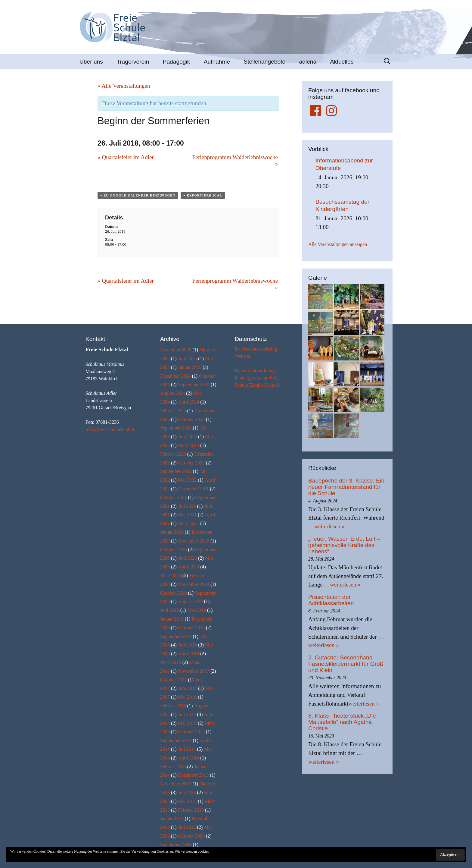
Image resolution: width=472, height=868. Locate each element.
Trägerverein (133, 62)
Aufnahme (217, 62)
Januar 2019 (172, 619)
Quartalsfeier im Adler (126, 157)
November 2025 (176, 350)
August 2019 (190, 601)
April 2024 (188, 402)
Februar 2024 (173, 411)
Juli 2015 (187, 714)
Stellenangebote (264, 62)
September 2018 (176, 636)
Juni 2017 (187, 688)
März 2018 (171, 662)
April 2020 (188, 567)
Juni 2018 (187, 645)
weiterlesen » (329, 526)
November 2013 (176, 784)
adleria (308, 62)
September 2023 (176, 428)
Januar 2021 (172, 532)
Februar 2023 (173, 454)
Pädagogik (177, 62)
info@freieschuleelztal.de (110, 429)
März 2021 (188, 523)
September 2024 (194, 384)
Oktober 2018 (191, 628)
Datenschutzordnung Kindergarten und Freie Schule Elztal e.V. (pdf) (257, 378)
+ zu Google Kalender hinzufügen (138, 195)
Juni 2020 (187, 558)
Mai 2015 (187, 723)
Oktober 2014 (191, 732)
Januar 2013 (172, 818)
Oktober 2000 (191, 836)
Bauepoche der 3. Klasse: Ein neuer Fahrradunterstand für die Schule (346, 487)
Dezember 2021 (193, 489)
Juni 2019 (170, 610)
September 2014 (176, 740)
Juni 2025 (187, 359)
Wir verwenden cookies (192, 851)
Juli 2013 (187, 793)
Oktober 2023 (191, 419)
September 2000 (176, 845)
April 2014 (188, 758)
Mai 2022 (187, 480)
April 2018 (188, 654)
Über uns (91, 62)
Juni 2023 (187, 437)
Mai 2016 (187, 697)
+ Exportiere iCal (203, 195)
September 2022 (176, 471)
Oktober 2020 (173, 550)
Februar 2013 (191, 810)
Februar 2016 (173, 706)
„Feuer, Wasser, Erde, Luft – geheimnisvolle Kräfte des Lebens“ (344, 545)
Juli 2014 (187, 749)
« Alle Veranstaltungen (124, 86)
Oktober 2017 (173, 680)
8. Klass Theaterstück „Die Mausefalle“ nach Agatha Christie (342, 722)
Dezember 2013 (193, 775)
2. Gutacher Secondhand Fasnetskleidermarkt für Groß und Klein (346, 664)
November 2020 (194, 541)
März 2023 (188, 445)
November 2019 (194, 584)
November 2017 (194, 671)
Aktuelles (342, 62)
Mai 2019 (197, 610)
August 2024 (172, 393)
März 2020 (171, 576)
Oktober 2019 (173, 593)
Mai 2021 (187, 515)
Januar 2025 (190, 367)
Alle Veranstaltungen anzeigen (338, 244)
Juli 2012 (187, 827)
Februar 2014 (173, 767)
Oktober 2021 (173, 497)
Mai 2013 (187, 801)
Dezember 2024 (175, 376)
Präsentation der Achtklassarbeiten (331, 600)
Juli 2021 (187, 506)
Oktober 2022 (191, 463)
